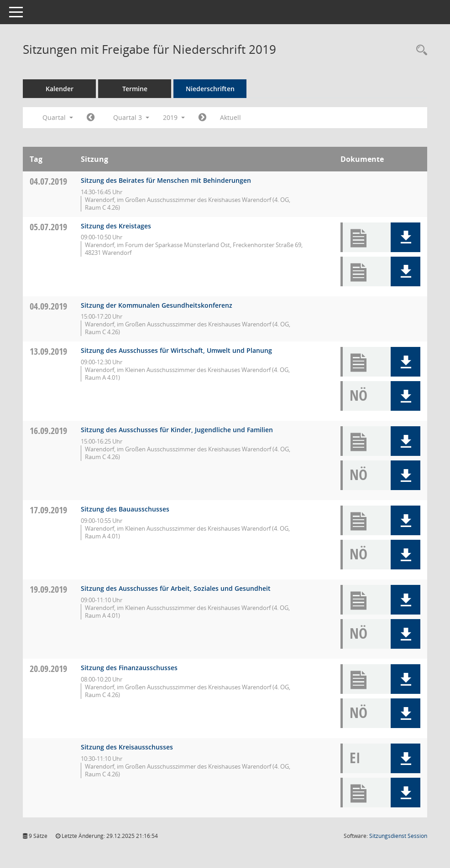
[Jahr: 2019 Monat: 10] (202, 118)
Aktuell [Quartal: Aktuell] (230, 117)
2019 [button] (174, 117)
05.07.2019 (48, 227)
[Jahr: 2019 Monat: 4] (91, 118)
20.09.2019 (48, 669)
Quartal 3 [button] (131, 117)
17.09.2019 (48, 510)
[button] (406, 237)
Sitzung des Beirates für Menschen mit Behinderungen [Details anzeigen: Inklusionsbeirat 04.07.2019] (166, 180)
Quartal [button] (58, 117)
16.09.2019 (48, 431)
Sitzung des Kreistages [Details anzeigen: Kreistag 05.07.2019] (116, 226)
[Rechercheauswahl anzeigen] (419, 50)
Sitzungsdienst (398, 836)
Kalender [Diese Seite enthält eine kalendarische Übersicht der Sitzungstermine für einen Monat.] (60, 89)
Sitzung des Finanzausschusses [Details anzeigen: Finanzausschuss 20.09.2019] (129, 668)
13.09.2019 (48, 351)
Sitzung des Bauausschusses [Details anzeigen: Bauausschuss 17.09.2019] (125, 509)
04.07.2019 (48, 181)
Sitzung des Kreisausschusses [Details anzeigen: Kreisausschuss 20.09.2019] (127, 747)
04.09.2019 (48, 306)
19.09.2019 (48, 589)
